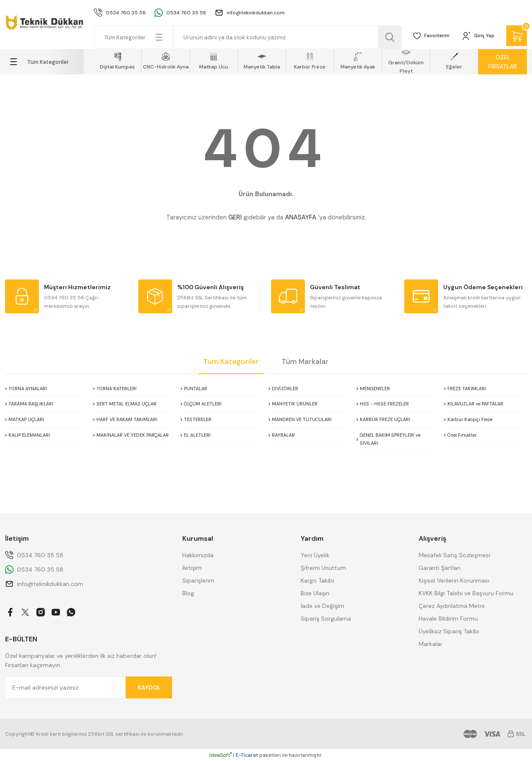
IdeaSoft (221, 755)
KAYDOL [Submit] (149, 687)
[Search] (283, 37)
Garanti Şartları (440, 568)
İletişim (192, 568)
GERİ (235, 217)
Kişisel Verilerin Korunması (454, 580)
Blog (188, 593)
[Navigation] (44, 62)
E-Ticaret (247, 755)
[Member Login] (474, 37)
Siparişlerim (198, 580)
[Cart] (515, 37)
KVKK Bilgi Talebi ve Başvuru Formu (466, 593)
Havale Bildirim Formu (448, 619)
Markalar (431, 644)
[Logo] (44, 21)
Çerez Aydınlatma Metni (452, 606)
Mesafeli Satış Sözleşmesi (454, 555)
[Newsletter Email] (89, 687)
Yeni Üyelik (315, 555)
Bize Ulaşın (315, 593)
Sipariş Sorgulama (326, 619)
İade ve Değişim (322, 606)
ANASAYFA (301, 217)
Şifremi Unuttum (323, 568)
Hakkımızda (198, 555)
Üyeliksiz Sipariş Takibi (449, 631)
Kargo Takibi (317, 580)
